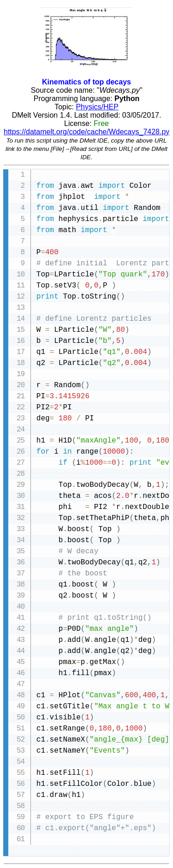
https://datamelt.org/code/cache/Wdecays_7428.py (86, 132)
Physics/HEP (97, 107)
